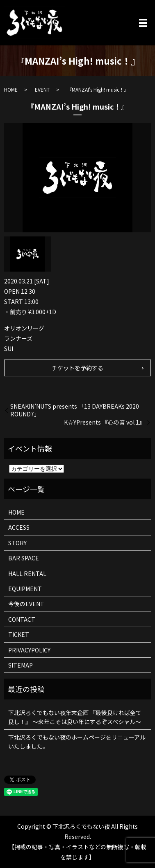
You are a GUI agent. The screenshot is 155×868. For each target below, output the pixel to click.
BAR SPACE (24, 558)
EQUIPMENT (25, 589)
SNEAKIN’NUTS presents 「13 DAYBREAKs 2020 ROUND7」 (75, 410)
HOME (11, 89)
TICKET (19, 634)
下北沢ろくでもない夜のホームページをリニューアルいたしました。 (77, 742)
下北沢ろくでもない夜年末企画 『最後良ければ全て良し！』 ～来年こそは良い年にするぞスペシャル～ (75, 717)
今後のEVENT (26, 604)
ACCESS (19, 527)
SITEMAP (21, 665)
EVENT (42, 89)
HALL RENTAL (27, 573)
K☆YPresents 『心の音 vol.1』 (104, 422)
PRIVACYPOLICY (29, 650)
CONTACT (22, 619)
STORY (17, 543)
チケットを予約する (77, 368)
